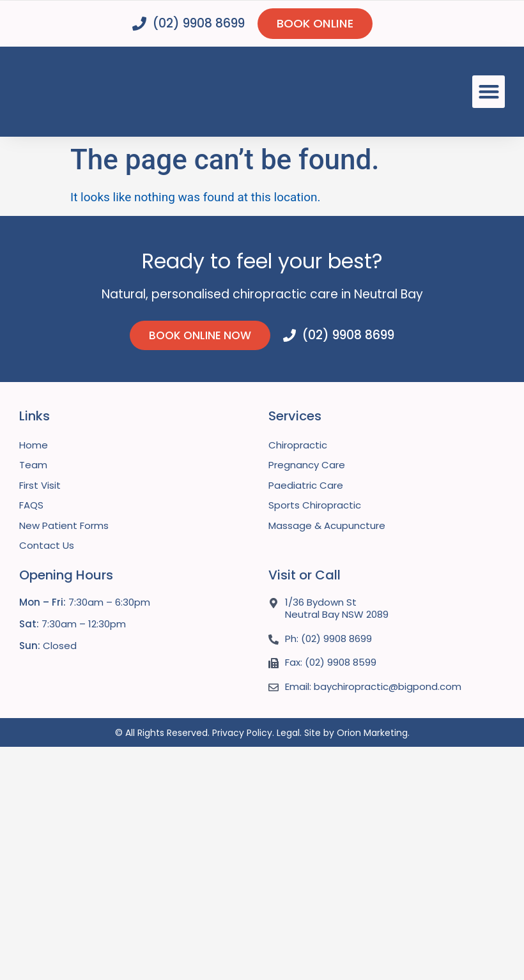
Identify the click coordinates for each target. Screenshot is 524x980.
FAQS (31, 506)
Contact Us (47, 546)
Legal (288, 733)
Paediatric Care (306, 486)
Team (33, 465)
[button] (489, 92)
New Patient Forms (64, 526)
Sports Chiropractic (315, 506)
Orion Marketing (372, 733)
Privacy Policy (242, 733)
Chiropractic (298, 446)
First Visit (40, 486)
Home (34, 446)
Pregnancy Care (307, 465)
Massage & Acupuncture (327, 526)
